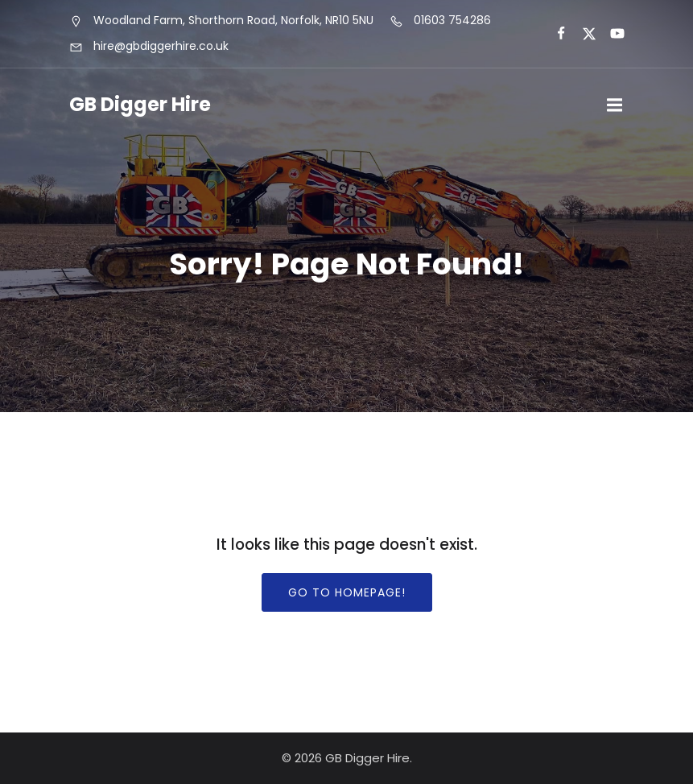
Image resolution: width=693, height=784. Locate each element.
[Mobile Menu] (615, 105)
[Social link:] (554, 34)
